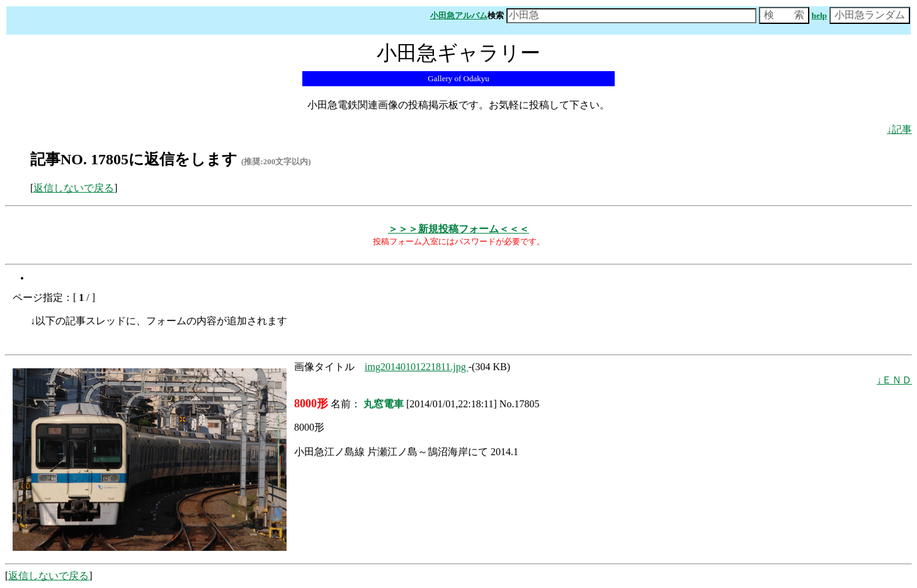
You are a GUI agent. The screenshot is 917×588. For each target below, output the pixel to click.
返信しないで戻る (74, 188)
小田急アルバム (459, 15)
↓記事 (899, 129)
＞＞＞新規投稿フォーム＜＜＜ (458, 229)
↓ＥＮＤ (894, 380)
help (819, 15)
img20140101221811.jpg (417, 367)
